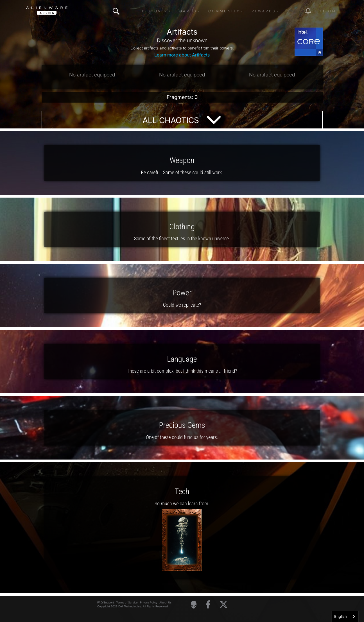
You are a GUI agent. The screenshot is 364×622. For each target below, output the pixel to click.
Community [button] (224, 11)
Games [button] (188, 11)
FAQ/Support (106, 602)
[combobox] (345, 617)
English (341, 616)
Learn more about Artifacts (182, 55)
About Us (165, 602)
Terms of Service (127, 602)
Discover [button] (155, 11)
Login (328, 11)
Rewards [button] (264, 11)
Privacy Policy (149, 602)
